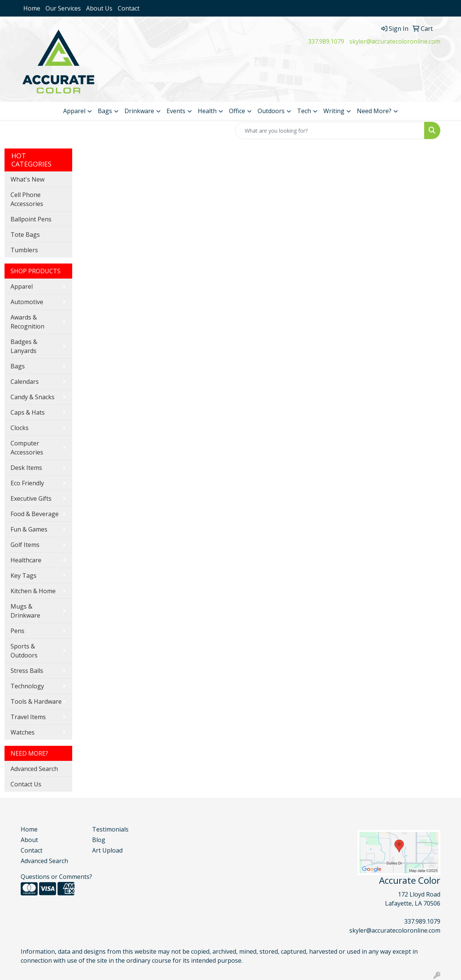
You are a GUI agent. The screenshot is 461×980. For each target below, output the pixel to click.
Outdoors (271, 111)
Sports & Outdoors (24, 651)
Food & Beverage (35, 514)
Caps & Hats (28, 412)
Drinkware (139, 111)
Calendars (25, 382)
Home (32, 8)
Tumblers (24, 250)
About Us (99, 8)
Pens (17, 631)
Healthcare (26, 560)
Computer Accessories (27, 448)
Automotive (27, 302)
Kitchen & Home (33, 591)
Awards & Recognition (27, 322)
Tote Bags (25, 235)
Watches (23, 732)
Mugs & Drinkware (25, 611)
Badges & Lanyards (24, 346)
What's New (27, 179)
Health (207, 111)
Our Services (63, 8)
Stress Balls (27, 671)
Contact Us (26, 784)
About (29, 840)
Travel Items (28, 717)
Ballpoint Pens (31, 219)
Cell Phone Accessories (27, 199)
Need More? (374, 111)
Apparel (74, 111)
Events (176, 111)
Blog (99, 840)
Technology (27, 686)
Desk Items (26, 468)
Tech (304, 111)
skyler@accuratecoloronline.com (395, 41)
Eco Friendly (27, 483)
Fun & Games (29, 529)
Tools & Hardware (36, 701)
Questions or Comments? (56, 877)
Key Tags (24, 576)
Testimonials (110, 829)
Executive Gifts (31, 498)
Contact (129, 8)
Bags (105, 111)
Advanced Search (34, 769)
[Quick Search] (330, 130)
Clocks (20, 428)
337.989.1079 (326, 41)
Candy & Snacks (33, 397)
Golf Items (25, 545)
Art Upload (107, 850)
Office (237, 111)
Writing (334, 111)
